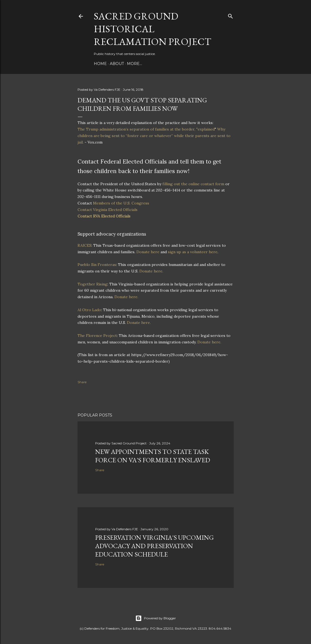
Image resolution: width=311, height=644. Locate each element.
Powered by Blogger (156, 618)
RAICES (84, 245)
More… (134, 64)
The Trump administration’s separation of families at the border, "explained (146, 129)
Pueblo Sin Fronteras (97, 265)
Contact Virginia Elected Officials (108, 210)
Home (100, 64)
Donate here (148, 252)
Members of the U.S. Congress (121, 203)
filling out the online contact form (193, 184)
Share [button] (82, 382)
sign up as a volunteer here (193, 252)
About (117, 64)
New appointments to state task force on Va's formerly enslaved (153, 456)
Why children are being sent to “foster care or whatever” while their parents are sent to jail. (154, 136)
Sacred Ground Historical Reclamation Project (153, 29)
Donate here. (151, 271)
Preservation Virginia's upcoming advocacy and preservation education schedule (154, 546)
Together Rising (92, 284)
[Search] (230, 15)
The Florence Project (97, 336)
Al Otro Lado (89, 310)
